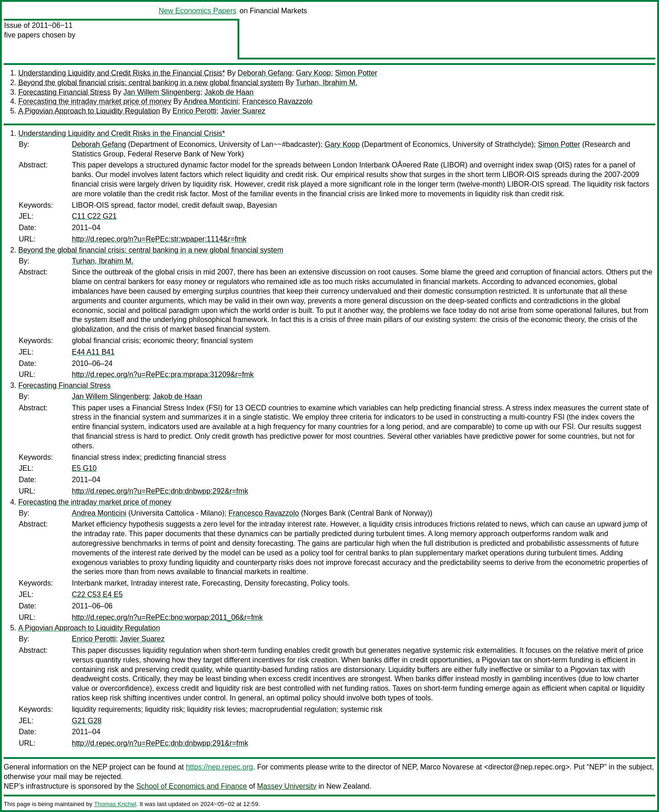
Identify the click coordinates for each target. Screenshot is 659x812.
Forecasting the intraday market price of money (95, 101)
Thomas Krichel (115, 804)
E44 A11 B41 (93, 352)
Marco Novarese (447, 767)
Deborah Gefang (265, 73)
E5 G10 (84, 468)
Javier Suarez (243, 111)
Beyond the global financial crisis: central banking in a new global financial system (151, 83)
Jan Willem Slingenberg (162, 92)
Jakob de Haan (229, 92)
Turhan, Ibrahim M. (327, 83)
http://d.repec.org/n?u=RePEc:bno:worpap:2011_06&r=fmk (167, 617)
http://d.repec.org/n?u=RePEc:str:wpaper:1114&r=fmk (159, 239)
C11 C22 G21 (94, 216)
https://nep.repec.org (219, 767)
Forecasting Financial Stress (65, 92)
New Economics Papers (198, 11)
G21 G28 (87, 721)
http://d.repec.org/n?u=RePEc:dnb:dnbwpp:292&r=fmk (160, 491)
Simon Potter (356, 73)
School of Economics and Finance (192, 786)
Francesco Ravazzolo (277, 101)
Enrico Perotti (194, 111)
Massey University (287, 786)
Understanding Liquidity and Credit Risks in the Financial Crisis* (122, 73)
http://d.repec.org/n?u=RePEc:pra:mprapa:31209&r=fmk (163, 374)
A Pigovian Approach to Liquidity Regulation (89, 111)
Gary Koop (313, 73)
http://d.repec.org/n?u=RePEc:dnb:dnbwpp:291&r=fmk (160, 743)
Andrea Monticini (211, 101)
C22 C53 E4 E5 (97, 594)
